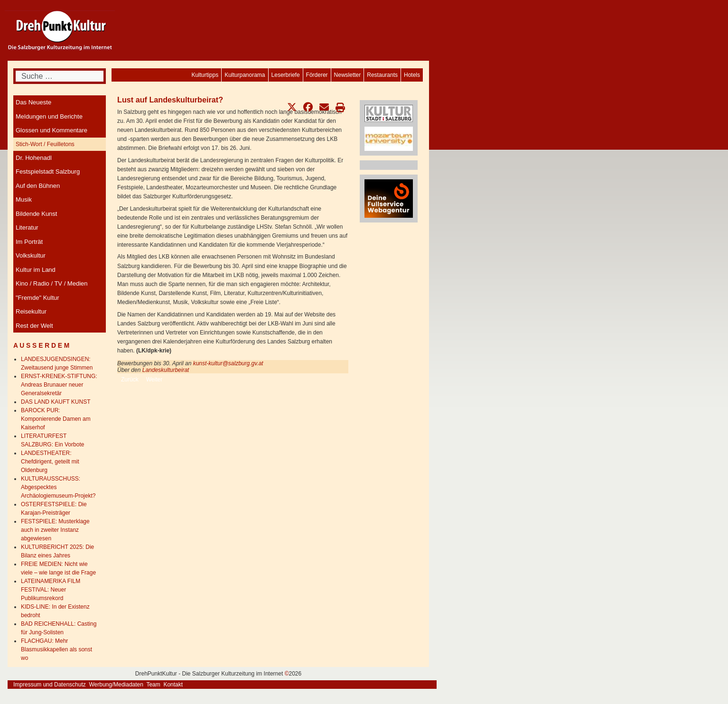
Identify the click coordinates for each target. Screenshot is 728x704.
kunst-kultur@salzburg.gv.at (229, 363)
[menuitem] (412, 75)
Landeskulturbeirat (166, 370)
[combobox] (60, 76)
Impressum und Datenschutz (50, 685)
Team (153, 685)
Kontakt (173, 685)
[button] (292, 107)
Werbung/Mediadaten (116, 685)
